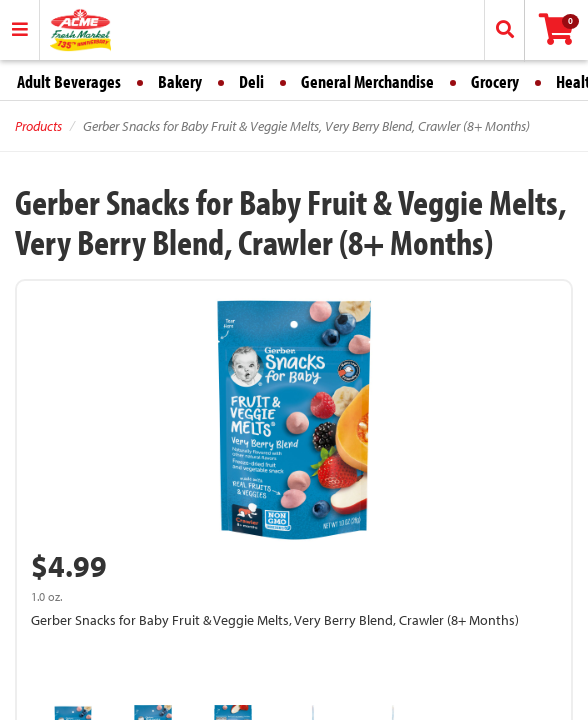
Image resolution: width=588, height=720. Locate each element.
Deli (251, 81)
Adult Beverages (69, 81)
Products (38, 126)
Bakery (180, 81)
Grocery (495, 81)
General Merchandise (367, 81)
